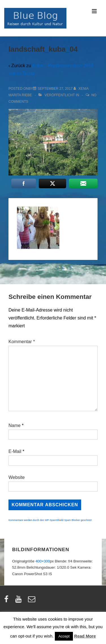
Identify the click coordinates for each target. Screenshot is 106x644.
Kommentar (22, 342)
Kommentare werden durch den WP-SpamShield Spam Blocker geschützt (50, 520)
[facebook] (8, 601)
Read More (85, 636)
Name (15, 425)
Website (17, 477)
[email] (32, 601)
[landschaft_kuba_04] (55, 89)
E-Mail (15, 451)
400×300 (43, 561)
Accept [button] (64, 636)
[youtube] (20, 601)
